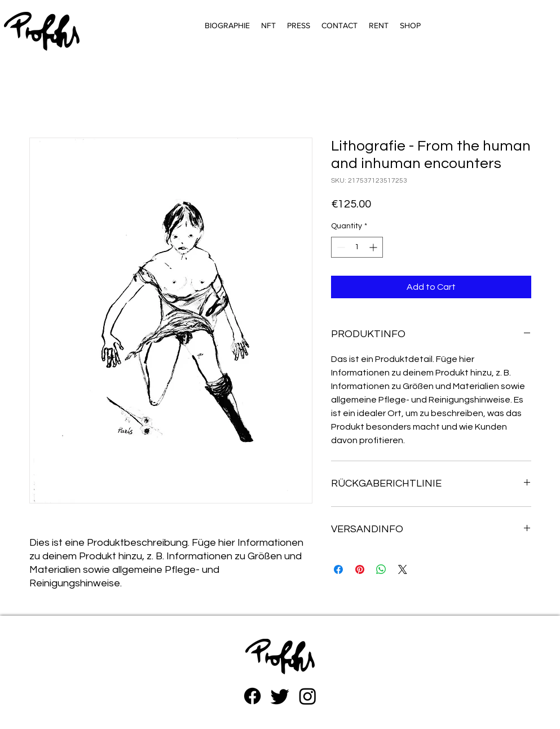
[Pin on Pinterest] (360, 569)
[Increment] (374, 247)
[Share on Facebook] (338, 569)
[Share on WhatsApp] (381, 569)
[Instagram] (308, 696)
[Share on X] (403, 569)
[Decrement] (340, 247)
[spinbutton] (357, 247)
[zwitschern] (280, 696)
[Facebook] (252, 696)
